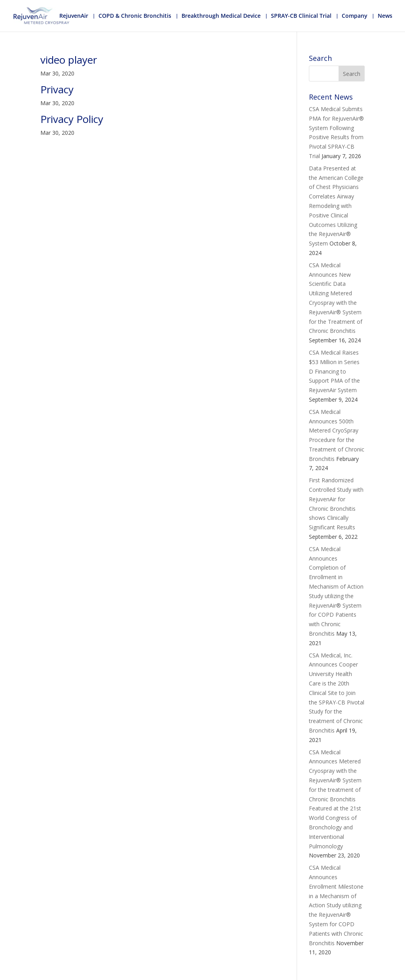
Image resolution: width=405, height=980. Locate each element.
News (385, 16)
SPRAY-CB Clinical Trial (301, 16)
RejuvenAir (74, 16)
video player (69, 60)
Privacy (57, 89)
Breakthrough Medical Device (221, 16)
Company (355, 16)
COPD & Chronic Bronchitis (135, 16)
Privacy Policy (72, 119)
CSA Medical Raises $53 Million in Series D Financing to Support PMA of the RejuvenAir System (334, 371)
